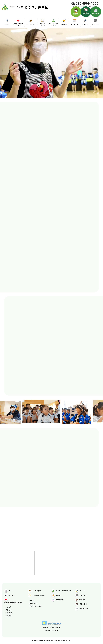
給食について (33, 603)
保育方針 (9, 610)
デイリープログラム (35, 606)
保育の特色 (9, 613)
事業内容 (32, 600)
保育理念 (9, 607)
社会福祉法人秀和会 (51, 630)
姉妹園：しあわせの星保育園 (51, 627)
